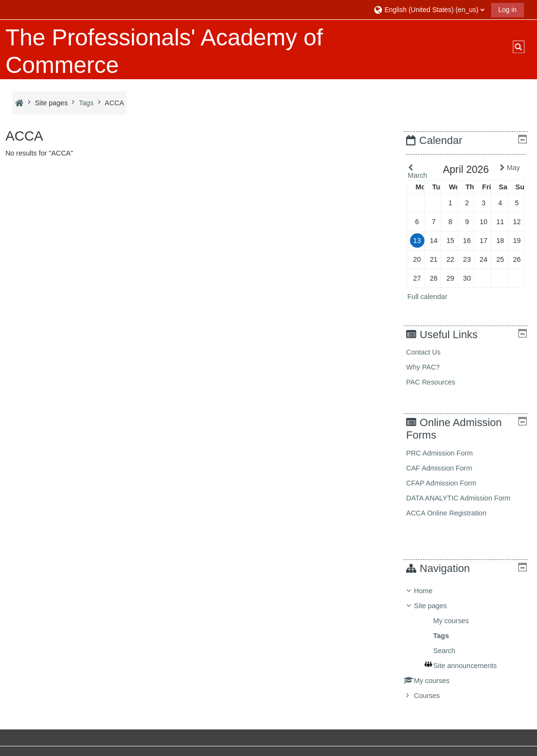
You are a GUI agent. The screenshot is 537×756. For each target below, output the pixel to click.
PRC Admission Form (447, 453)
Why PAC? (430, 367)
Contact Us (431, 352)
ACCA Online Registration (453, 513)
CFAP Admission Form (448, 483)
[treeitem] (469, 643)
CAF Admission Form (446, 468)
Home (431, 591)
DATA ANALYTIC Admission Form (466, 498)
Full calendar (434, 297)
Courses (434, 696)
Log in (508, 10)
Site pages (51, 103)
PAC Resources (439, 382)
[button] (429, 9)
